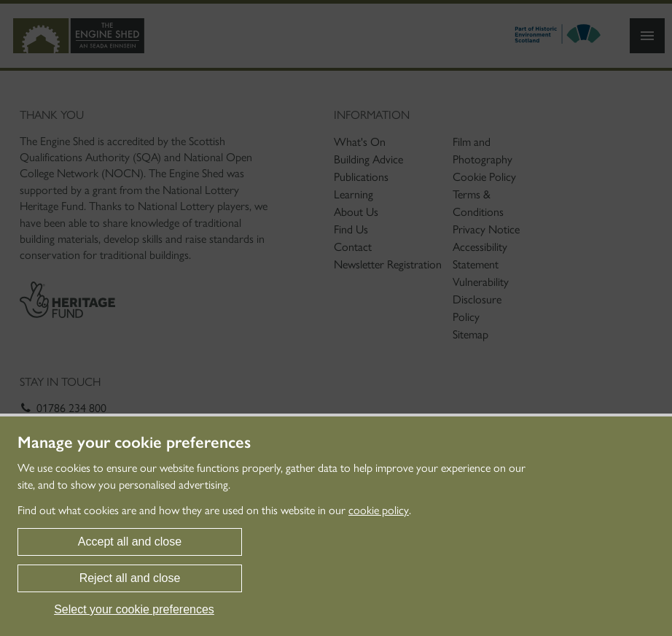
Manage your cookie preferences (134, 443)
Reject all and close (130, 578)
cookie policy (379, 510)
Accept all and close (130, 542)
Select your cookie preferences (134, 609)
